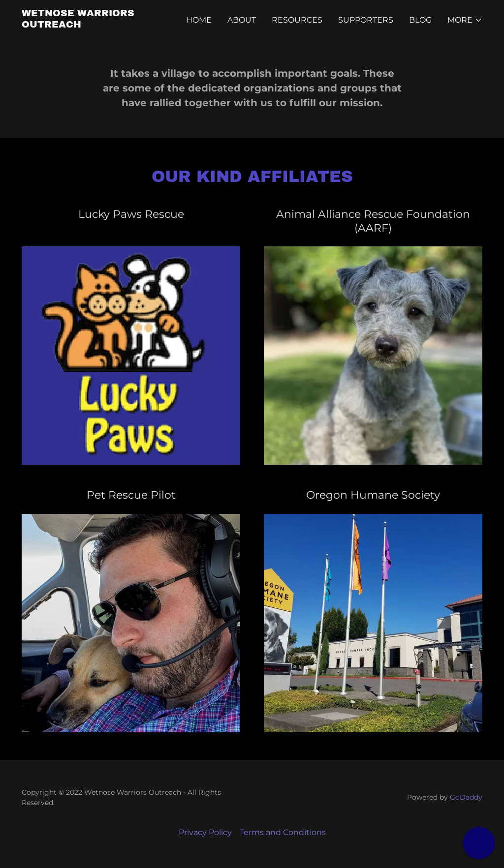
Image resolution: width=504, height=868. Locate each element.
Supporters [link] (366, 20)
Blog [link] (420, 20)
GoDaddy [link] (466, 797)
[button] (465, 20)
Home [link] (199, 20)
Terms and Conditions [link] (283, 832)
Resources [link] (297, 20)
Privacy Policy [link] (205, 832)
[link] (102, 25)
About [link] (242, 20)
